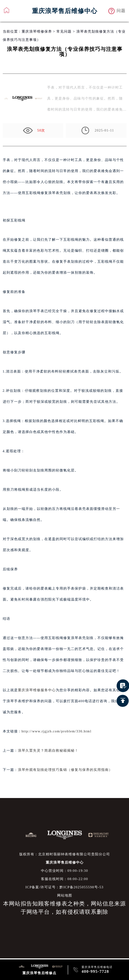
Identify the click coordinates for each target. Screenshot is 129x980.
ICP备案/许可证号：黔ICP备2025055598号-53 (64, 887)
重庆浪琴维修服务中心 (37, 690)
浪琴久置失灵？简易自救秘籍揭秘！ (48, 750)
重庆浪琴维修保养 (37, 31)
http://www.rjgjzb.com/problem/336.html (57, 731)
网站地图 (65, 895)
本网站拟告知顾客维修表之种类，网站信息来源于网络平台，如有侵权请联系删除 (64, 908)
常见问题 (64, 31)
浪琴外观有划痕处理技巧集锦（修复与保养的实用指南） (65, 770)
